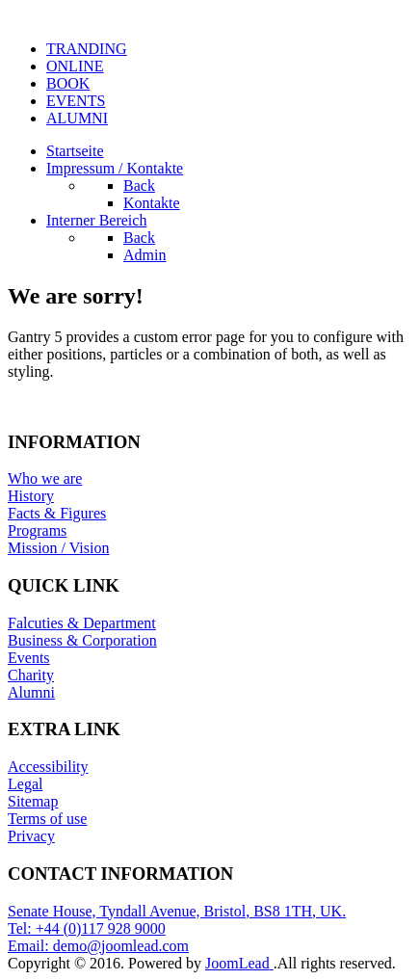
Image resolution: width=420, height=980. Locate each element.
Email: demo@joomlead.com (98, 946)
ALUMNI (77, 118)
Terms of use (47, 819)
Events (29, 658)
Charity (31, 675)
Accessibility (48, 767)
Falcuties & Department (82, 623)
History (31, 496)
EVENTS (76, 101)
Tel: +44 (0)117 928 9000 (87, 928)
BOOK (68, 83)
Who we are (45, 478)
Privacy (31, 836)
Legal (25, 784)
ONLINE (75, 66)
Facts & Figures (57, 513)
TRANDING (87, 49)
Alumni (31, 692)
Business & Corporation (82, 640)
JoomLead (239, 963)
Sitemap (33, 801)
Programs (37, 530)
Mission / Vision (58, 548)
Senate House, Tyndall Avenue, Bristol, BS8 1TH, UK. (177, 911)
